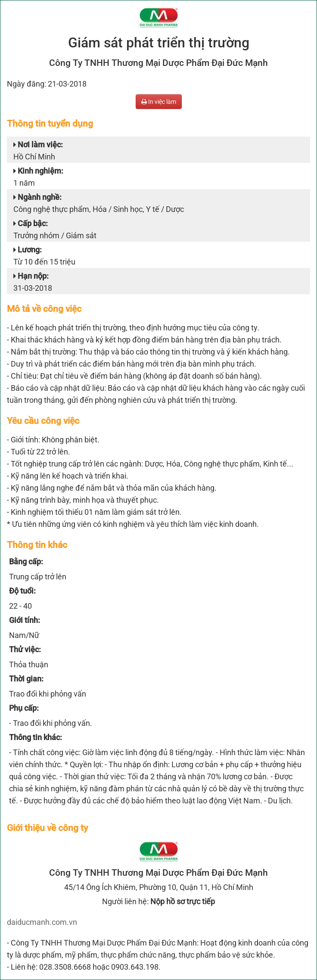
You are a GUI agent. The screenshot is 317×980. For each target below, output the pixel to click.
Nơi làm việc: (38, 145)
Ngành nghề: (37, 197)
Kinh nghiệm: (38, 171)
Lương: (28, 250)
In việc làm (159, 102)
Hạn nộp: (31, 276)
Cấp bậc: (31, 223)
